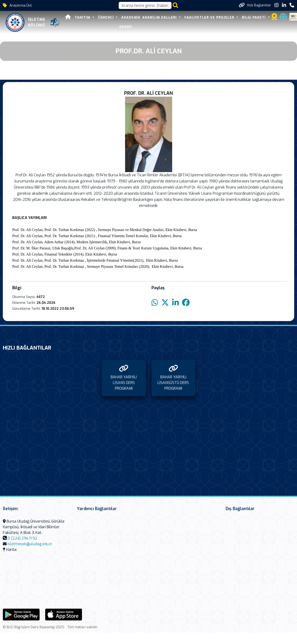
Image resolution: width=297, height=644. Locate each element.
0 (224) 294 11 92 (22, 538)
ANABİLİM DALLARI (160, 18)
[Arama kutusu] (145, 5)
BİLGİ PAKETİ (254, 18)
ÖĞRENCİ (106, 18)
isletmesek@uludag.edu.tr (30, 544)
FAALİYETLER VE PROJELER (210, 18)
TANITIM (83, 18)
